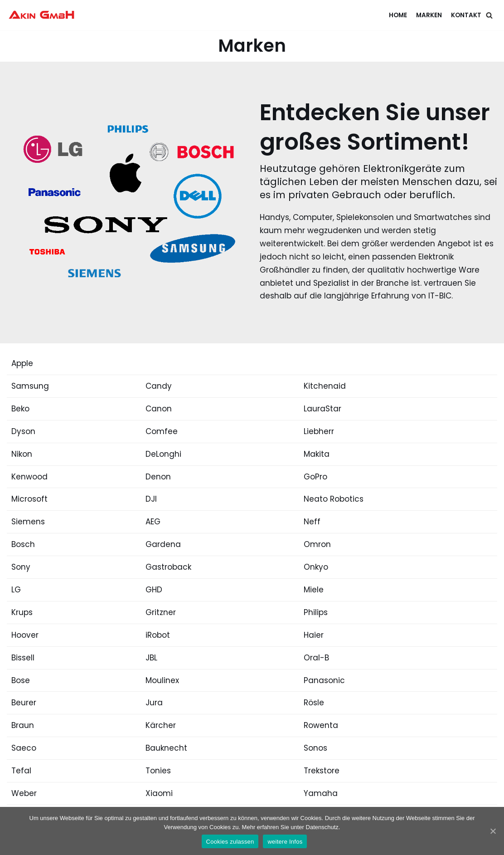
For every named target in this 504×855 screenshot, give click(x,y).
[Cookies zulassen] (493, 831)
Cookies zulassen (230, 842)
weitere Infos (285, 842)
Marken (429, 15)
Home (398, 15)
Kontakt (466, 15)
